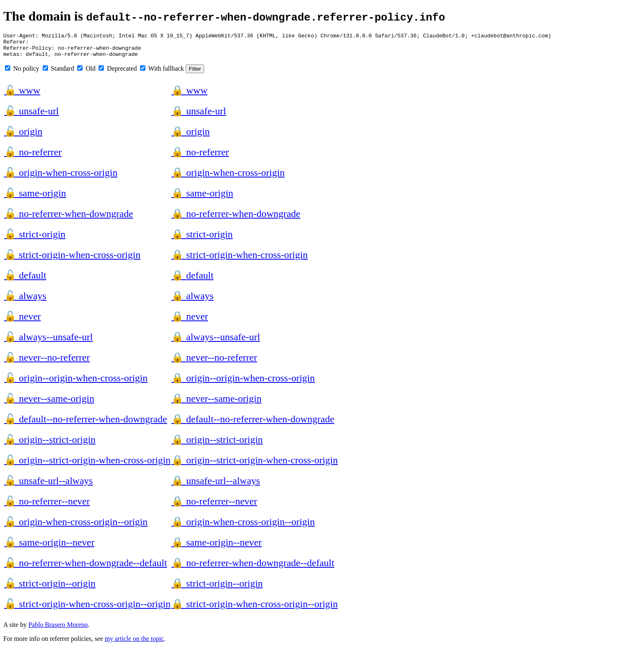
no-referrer (33, 157)
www (22, 95)
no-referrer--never (47, 506)
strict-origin (35, 239)
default (25, 280)
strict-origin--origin (50, 588)
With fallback (162, 73)
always (25, 301)
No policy (22, 73)
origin (23, 136)
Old (86, 73)
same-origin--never (49, 547)
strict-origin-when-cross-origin (72, 260)
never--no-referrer (47, 362)
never (22, 321)
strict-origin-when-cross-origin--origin (87, 609)
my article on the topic (134, 644)
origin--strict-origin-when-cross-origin (87, 465)
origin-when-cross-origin (61, 177)
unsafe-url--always (48, 486)
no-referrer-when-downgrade (69, 219)
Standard (59, 73)
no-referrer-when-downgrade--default (86, 568)
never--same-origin (49, 403)
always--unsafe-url (48, 342)
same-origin (35, 198)
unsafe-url (31, 116)
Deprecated (118, 73)
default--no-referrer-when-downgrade (86, 424)
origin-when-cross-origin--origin (76, 527)
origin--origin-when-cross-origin (76, 383)
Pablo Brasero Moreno (58, 630)
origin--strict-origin (50, 444)
